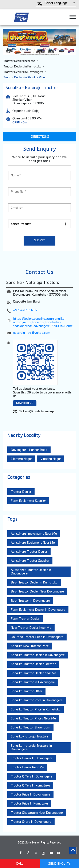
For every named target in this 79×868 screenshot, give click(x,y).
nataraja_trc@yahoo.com (32, 333)
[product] (39, 224)
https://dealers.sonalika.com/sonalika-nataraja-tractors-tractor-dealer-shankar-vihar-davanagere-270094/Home (43, 322)
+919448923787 (25, 310)
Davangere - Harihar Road (29, 450)
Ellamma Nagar (21, 459)
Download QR (25, 403)
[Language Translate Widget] (59, 3)
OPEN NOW (20, 123)
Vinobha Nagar (51, 459)
